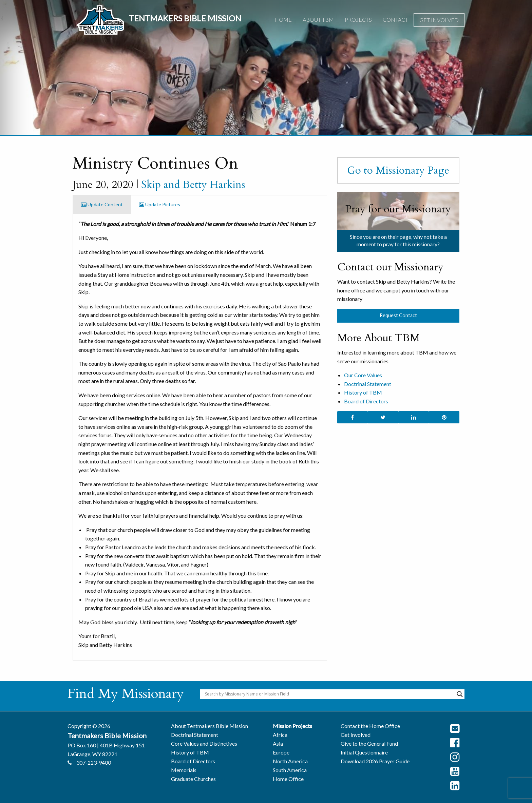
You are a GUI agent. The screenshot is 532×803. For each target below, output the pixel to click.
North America (290, 761)
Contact (395, 20)
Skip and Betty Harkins (193, 185)
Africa (280, 735)
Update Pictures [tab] (160, 204)
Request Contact (398, 315)
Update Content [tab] (102, 204)
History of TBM (363, 392)
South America (290, 770)
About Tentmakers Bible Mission (210, 726)
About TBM (318, 20)
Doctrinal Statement (368, 384)
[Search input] (329, 694)
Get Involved (439, 20)
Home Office (288, 779)
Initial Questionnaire (364, 752)
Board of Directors (366, 401)
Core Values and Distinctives (204, 743)
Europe (281, 752)
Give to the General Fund (369, 743)
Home (283, 20)
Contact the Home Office (370, 726)
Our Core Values (363, 375)
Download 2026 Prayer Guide (375, 761)
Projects (358, 20)
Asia (278, 743)
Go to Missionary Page (398, 170)
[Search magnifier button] (460, 694)
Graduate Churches (193, 779)
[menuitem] (283, 20)
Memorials (184, 770)
